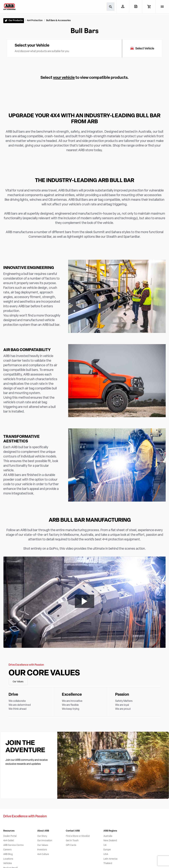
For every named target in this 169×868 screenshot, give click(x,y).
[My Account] (123, 6)
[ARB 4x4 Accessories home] (9, 7)
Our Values (18, 682)
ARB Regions (110, 831)
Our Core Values (44, 673)
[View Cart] (149, 7)
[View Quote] (136, 6)
